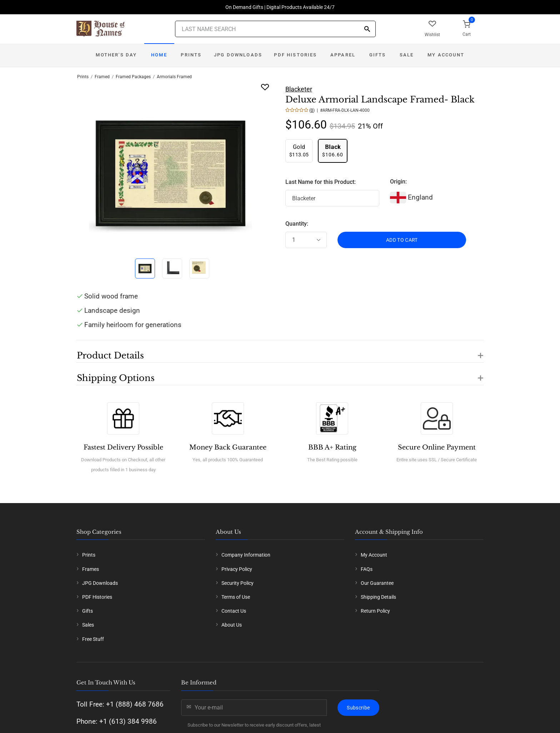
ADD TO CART (402, 240)
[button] (280, 351)
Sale (407, 55)
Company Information (246, 555)
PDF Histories (295, 55)
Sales (88, 625)
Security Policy (237, 583)
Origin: (398, 182)
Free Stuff (93, 639)
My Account (446, 55)
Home (159, 55)
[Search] (367, 29)
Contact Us (234, 611)
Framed (102, 77)
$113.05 (299, 150)
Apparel (343, 55)
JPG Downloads (238, 55)
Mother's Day (116, 55)
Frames (91, 569)
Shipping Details (378, 597)
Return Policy (375, 611)
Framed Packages (133, 77)
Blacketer (299, 89)
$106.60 (333, 150)
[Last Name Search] (275, 29)
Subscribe (358, 708)
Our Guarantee (377, 583)
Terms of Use (236, 597)
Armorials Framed (174, 77)
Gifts (378, 55)
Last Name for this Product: (321, 182)
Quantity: (297, 224)
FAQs (367, 569)
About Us (232, 625)
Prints (191, 55)
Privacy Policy (237, 569)
